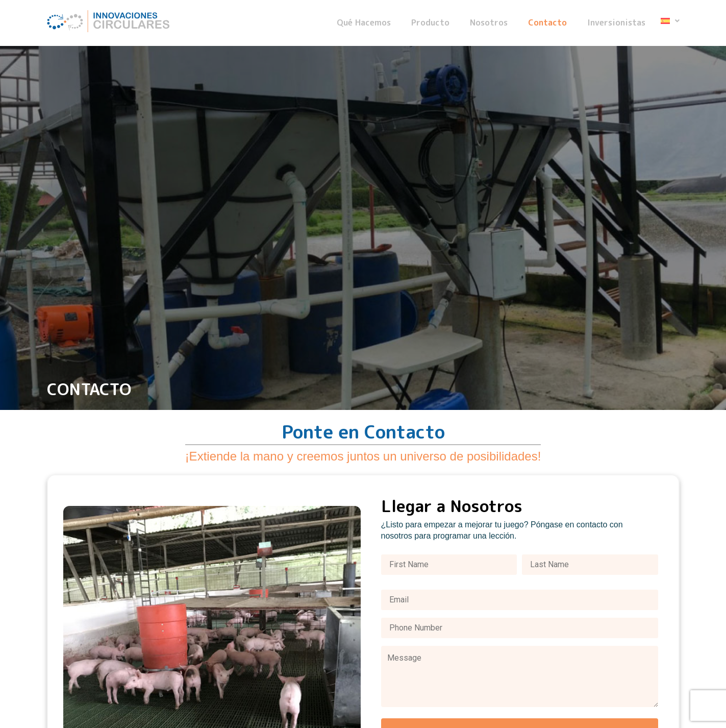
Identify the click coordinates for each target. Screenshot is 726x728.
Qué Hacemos (364, 23)
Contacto (547, 23)
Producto (430, 23)
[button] (670, 21)
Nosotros (489, 23)
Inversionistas (616, 23)
